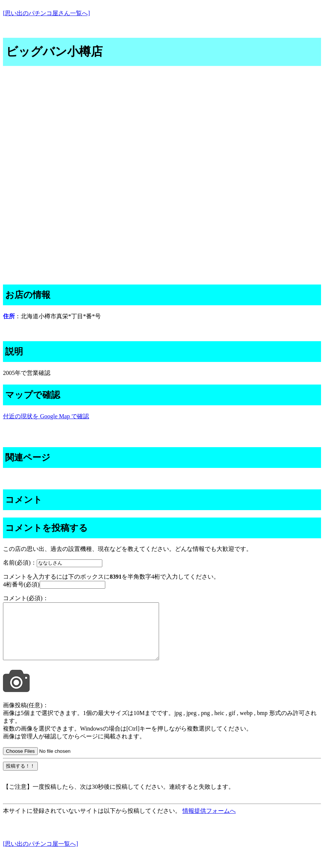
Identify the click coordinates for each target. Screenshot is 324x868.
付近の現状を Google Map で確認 (46, 416)
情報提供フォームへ (209, 822)
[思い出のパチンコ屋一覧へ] (41, 855)
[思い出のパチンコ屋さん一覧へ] (47, 13)
